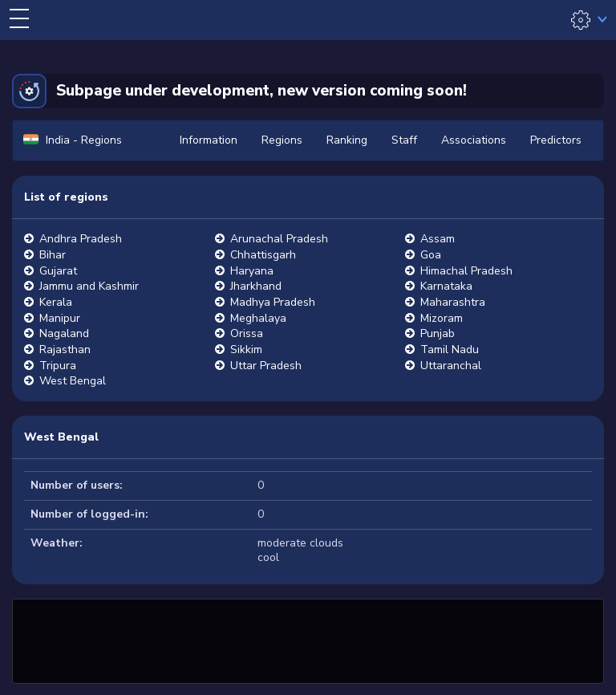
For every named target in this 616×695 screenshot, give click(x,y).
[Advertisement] (308, 639)
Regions (282, 140)
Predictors (556, 140)
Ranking (347, 140)
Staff (404, 140)
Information (209, 140)
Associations (474, 140)
